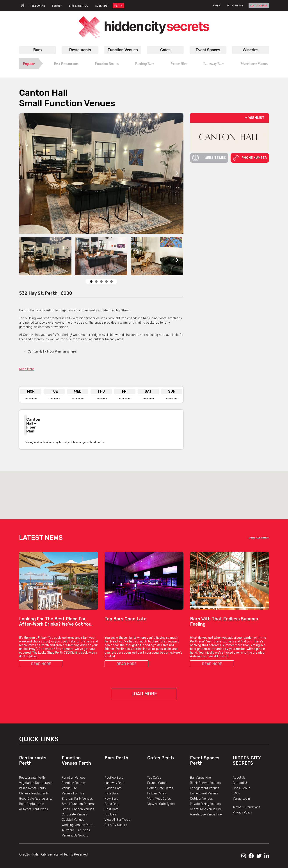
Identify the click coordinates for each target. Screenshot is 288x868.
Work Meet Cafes (159, 799)
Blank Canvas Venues (205, 783)
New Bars (111, 799)
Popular (29, 64)
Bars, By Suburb (116, 825)
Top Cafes (154, 778)
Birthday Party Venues (77, 799)
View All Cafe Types (161, 804)
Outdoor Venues (201, 799)
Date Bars (112, 793)
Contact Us (241, 783)
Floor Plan (62, 352)
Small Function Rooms (78, 804)
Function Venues (123, 50)
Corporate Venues (75, 814)
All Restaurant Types (34, 809)
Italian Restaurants (32, 788)
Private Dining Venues (205, 804)
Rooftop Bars (145, 64)
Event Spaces (208, 50)
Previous (166, 442)
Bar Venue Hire (200, 778)
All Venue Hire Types (76, 830)
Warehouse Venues (254, 64)
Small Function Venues (78, 809)
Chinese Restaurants (34, 793)
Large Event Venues (204, 793)
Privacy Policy (242, 812)
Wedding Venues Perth (78, 825)
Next (177, 173)
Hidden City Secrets (247, 760)
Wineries (250, 50)
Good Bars (112, 804)
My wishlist (235, 5)
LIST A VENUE (259, 5)
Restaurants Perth (32, 778)
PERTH (118, 6)
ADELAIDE (101, 6)
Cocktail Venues (73, 820)
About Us (239, 778)
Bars (37, 50)
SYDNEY (57, 6)
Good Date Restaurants (36, 799)
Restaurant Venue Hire (206, 809)
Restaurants (80, 50)
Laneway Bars (214, 64)
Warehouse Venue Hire (206, 814)
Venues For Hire (73, 793)
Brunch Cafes (157, 783)
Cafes (165, 50)
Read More (27, 369)
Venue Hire (179, 64)
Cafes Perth (161, 758)
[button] (144, 491)
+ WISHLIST (255, 118)
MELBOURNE (37, 6)
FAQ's (217, 5)
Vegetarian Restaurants (36, 783)
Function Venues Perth (76, 760)
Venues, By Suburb (75, 835)
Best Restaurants (66, 64)
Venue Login (241, 799)
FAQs (236, 793)
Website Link (209, 158)
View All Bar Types (117, 820)
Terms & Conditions (247, 807)
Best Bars (112, 809)
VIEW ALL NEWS (259, 538)
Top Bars (111, 814)
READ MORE (41, 664)
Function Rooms (107, 64)
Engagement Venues (205, 788)
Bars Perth (116, 758)
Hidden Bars (113, 788)
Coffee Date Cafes (160, 788)
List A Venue (242, 788)
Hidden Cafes (157, 793)
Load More (144, 694)
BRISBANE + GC (78, 6)
